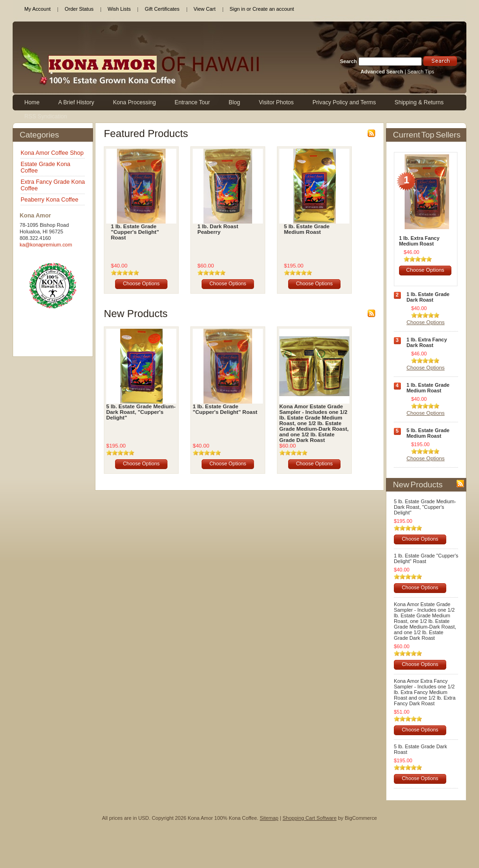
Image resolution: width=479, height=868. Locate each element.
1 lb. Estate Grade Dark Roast (428, 297)
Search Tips (421, 72)
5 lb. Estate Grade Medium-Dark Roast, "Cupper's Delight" (141, 412)
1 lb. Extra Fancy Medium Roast (419, 241)
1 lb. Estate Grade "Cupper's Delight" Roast (135, 232)
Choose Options (142, 283)
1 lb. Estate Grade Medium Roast (428, 388)
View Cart (205, 9)
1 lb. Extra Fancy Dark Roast (427, 342)
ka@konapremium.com (46, 245)
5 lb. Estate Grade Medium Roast (307, 229)
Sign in (237, 9)
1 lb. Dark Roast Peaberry (218, 229)
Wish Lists (119, 9)
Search (348, 61)
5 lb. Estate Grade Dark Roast (421, 749)
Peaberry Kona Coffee (49, 200)
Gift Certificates (162, 9)
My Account (37, 9)
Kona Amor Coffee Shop (52, 153)
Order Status (79, 9)
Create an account (273, 9)
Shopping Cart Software (309, 818)
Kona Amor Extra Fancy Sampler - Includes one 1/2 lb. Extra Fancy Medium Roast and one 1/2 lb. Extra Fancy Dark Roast (425, 692)
